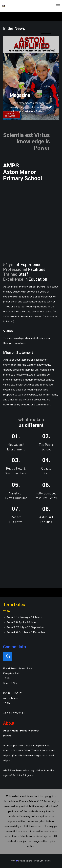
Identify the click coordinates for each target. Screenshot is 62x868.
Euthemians (27, 861)
